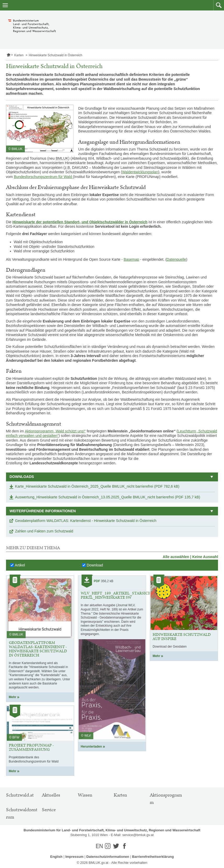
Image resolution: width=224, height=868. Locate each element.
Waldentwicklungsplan (140, 172)
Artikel (20, 565)
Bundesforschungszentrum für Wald (43, 177)
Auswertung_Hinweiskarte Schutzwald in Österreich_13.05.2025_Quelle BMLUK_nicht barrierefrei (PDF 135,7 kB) (108, 497)
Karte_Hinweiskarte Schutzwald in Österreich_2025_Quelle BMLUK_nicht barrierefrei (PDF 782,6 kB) (97, 486)
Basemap (131, 259)
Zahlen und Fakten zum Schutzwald (44, 531)
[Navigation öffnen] (5, 5)
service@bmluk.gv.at (138, 835)
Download (95, 565)
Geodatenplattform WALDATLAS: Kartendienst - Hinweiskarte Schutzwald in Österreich (86, 521)
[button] (219, 5)
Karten (19, 55)
